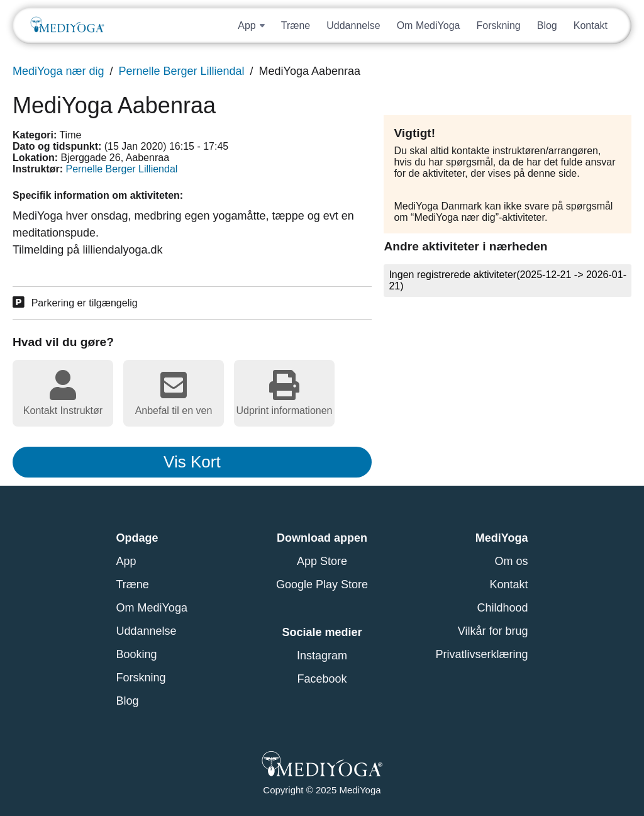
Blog (547, 25)
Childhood (502, 608)
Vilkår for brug (493, 631)
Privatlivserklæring (481, 654)
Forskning (498, 25)
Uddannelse (353, 25)
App (126, 561)
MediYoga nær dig (58, 71)
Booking (137, 654)
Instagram (322, 656)
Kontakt (591, 25)
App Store (322, 561)
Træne (296, 25)
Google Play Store (322, 584)
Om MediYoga (429, 25)
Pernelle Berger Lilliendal (181, 71)
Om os (511, 561)
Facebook (322, 679)
